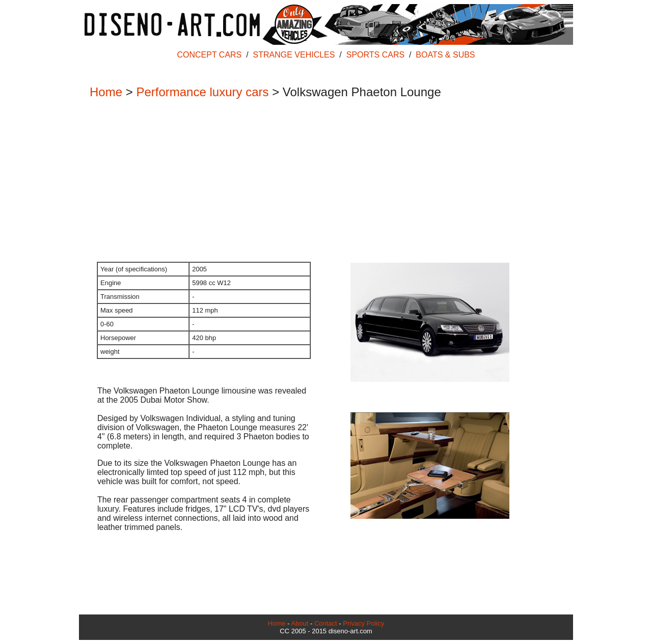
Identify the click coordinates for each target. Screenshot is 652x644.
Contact (326, 623)
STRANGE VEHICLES (294, 55)
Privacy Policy (363, 623)
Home (106, 92)
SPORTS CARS (375, 55)
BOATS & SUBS (445, 55)
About (300, 623)
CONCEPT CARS (209, 55)
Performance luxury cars (202, 92)
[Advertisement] (321, 181)
